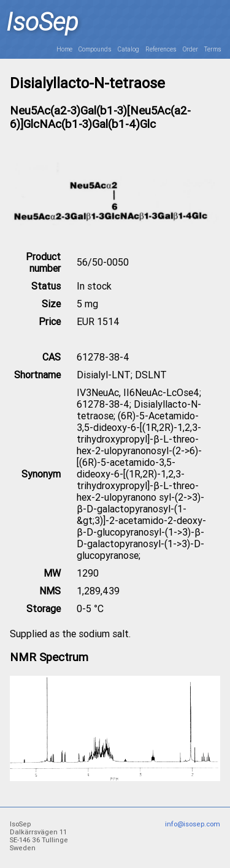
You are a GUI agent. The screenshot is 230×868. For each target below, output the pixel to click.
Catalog (128, 49)
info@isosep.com (193, 824)
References (161, 49)
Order (190, 49)
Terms (213, 49)
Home (64, 49)
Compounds (95, 49)
